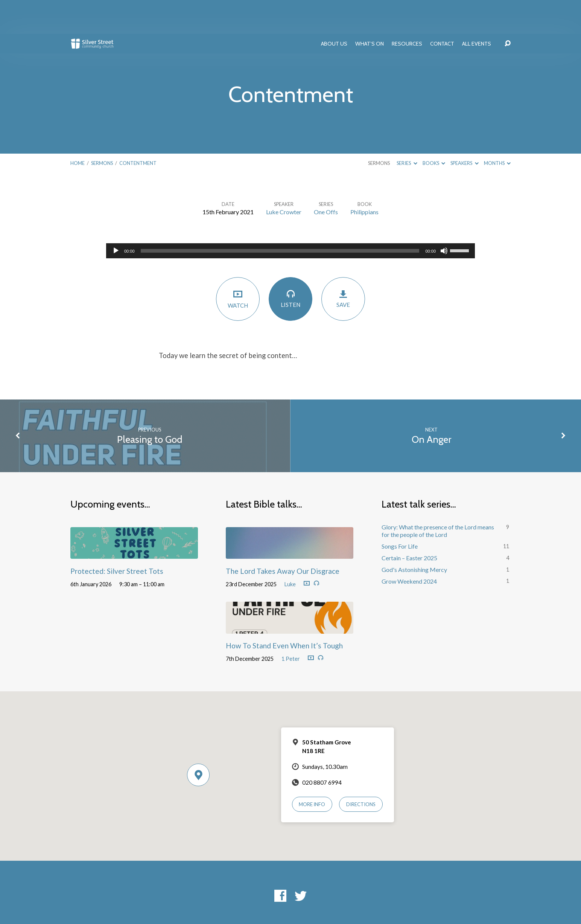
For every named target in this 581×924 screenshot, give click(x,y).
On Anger (431, 405)
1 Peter (291, 625)
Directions (361, 770)
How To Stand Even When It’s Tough (284, 612)
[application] (290, 217)
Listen (290, 265)
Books (434, 129)
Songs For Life (400, 512)
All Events (477, 10)
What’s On (370, 10)
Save (343, 265)
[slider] (280, 217)
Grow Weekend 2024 (409, 547)
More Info (312, 770)
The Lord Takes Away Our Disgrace (283, 537)
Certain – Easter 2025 (409, 524)
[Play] (116, 217)
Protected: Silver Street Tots (117, 537)
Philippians (364, 178)
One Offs (326, 178)
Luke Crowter (284, 178)
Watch (238, 265)
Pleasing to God (150, 405)
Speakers (464, 129)
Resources (407, 10)
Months (497, 129)
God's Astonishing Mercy (414, 536)
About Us (334, 10)
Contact (442, 10)
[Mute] (444, 217)
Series (407, 129)
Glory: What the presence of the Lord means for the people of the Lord (438, 497)
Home (78, 129)
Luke (290, 550)
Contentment (138, 129)
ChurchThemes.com (353, 894)
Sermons (102, 129)
